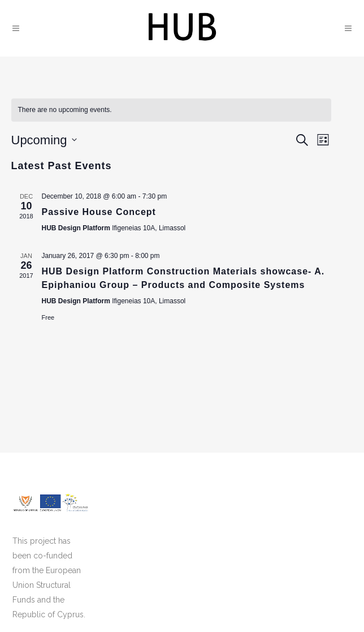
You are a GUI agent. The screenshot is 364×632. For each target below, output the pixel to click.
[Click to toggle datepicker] (44, 140)
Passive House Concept (99, 212)
